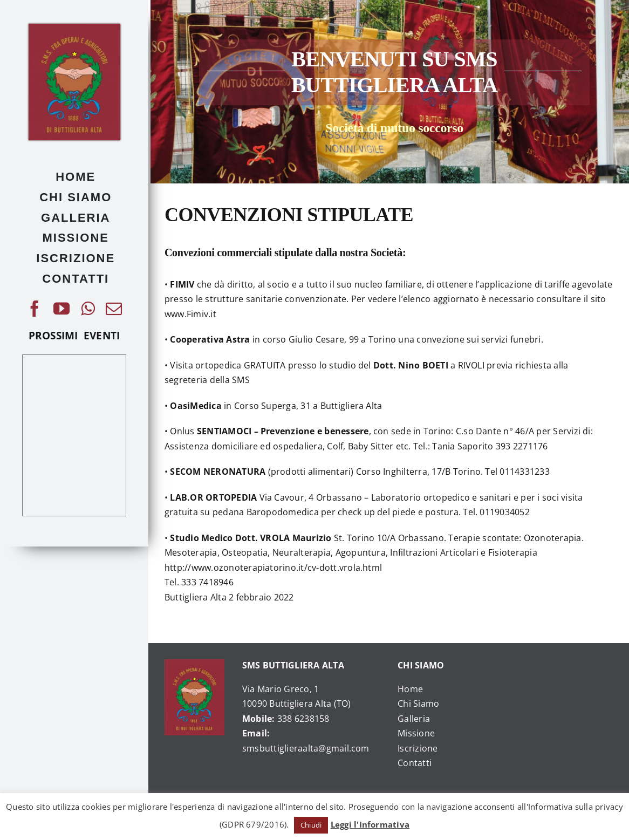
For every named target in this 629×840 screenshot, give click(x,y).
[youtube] (61, 309)
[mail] (114, 309)
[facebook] (35, 309)
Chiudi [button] (311, 825)
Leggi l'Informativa (370, 824)
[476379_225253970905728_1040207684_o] (74, 28)
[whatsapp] (88, 309)
